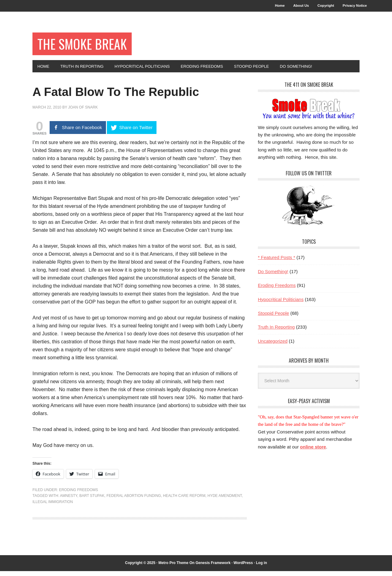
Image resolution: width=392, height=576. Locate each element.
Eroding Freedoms (79, 495)
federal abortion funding (134, 501)
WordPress (243, 568)
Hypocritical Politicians (281, 304)
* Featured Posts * (277, 263)
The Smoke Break (87, 46)
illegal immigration (53, 507)
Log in (262, 568)
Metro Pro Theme (173, 568)
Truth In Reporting (276, 332)
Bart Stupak (92, 501)
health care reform (184, 501)
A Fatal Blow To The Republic (135, 96)
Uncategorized (273, 346)
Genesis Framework (213, 568)
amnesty (69, 501)
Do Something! (273, 276)
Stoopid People (273, 318)
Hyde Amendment (224, 501)
